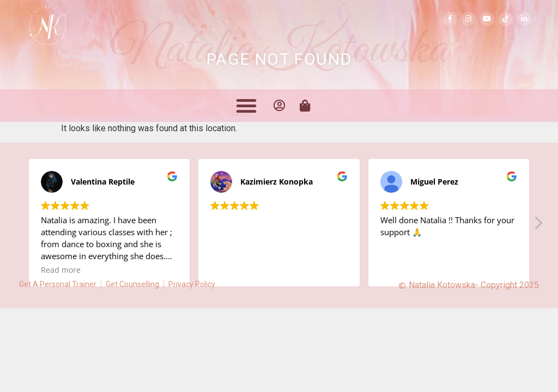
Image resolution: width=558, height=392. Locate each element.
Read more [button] (61, 270)
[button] (246, 106)
